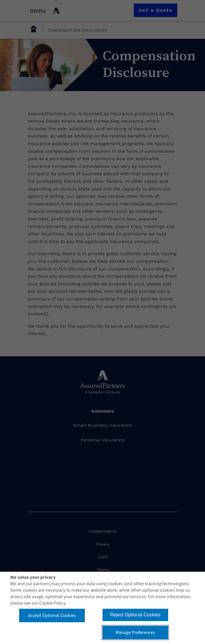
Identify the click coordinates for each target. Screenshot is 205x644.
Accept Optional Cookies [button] (52, 615)
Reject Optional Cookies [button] (135, 615)
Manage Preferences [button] (135, 633)
